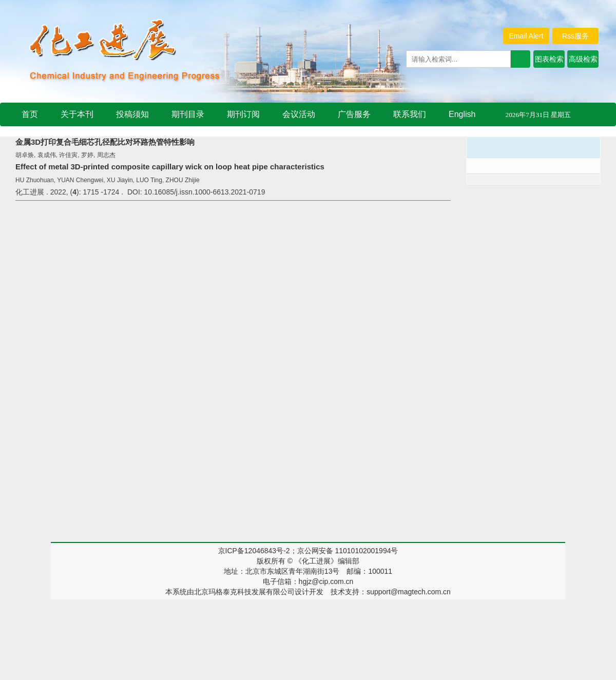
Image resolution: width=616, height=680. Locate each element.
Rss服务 (575, 36)
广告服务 (354, 114)
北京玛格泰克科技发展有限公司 (244, 592)
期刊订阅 (243, 114)
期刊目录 (188, 114)
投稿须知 (132, 114)
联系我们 (410, 114)
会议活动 (299, 114)
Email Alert (526, 36)
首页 (30, 114)
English (462, 114)
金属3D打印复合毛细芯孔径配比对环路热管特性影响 (105, 142)
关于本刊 (77, 114)
